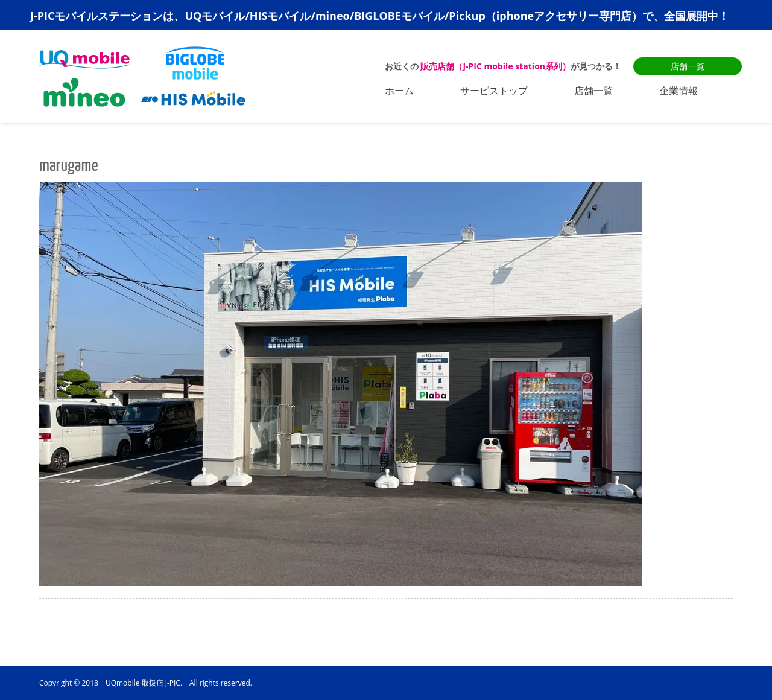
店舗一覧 (688, 66)
